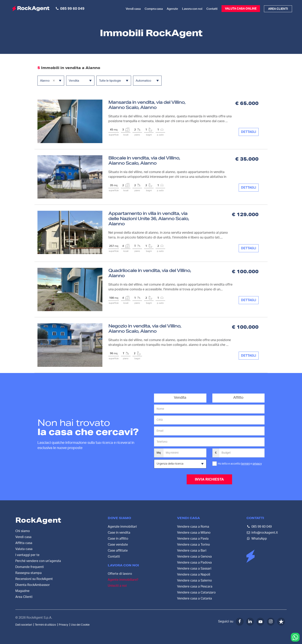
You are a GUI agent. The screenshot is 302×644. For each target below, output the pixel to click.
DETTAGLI (249, 132)
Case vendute (118, 544)
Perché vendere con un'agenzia (38, 561)
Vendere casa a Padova (194, 562)
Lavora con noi (192, 9)
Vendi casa (133, 9)
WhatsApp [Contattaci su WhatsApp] (259, 538)
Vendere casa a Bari (192, 550)
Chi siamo (23, 531)
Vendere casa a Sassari (194, 568)
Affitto (238, 398)
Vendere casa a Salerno (195, 580)
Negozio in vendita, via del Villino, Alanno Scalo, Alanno (145, 328)
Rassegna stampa (28, 573)
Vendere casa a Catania (195, 598)
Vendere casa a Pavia (193, 538)
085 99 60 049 (262, 526)
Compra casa (154, 9)
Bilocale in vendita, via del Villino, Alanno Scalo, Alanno (144, 160)
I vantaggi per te (27, 555)
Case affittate (118, 550)
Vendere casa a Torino (194, 544)
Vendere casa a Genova (194, 556)
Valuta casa (24, 549)
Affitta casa (24, 543)
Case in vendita (119, 532)
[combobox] (51, 81)
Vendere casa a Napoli (194, 574)
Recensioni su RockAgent (34, 579)
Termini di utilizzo (45, 625)
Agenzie (172, 9)
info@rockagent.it (265, 532)
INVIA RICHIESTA (209, 480)
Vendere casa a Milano (194, 532)
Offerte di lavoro (120, 574)
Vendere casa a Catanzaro (196, 592)
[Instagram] (271, 621)
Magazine (22, 591)
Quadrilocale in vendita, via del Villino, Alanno (150, 273)
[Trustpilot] (281, 621)
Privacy (63, 625)
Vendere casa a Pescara (195, 586)
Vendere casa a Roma (193, 526)
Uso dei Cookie (80, 625)
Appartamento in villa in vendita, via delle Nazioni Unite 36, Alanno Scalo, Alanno (149, 218)
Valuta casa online (241, 9)
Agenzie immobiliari (122, 526)
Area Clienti (24, 597)
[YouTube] (260, 621)
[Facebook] (240, 621)
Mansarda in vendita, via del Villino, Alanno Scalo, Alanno (147, 105)
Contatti (212, 9)
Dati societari (24, 625)
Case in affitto (118, 538)
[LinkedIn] (250, 621)
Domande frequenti (30, 567)
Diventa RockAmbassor (33, 585)
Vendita (180, 398)
